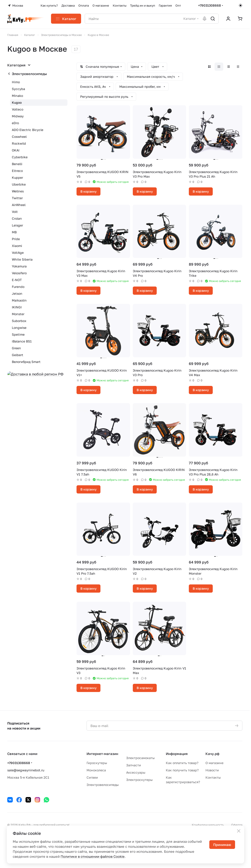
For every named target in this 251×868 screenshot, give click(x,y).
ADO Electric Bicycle (28, 130)
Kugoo (17, 102)
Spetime (18, 334)
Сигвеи (92, 777)
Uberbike (19, 184)
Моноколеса (96, 770)
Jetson (17, 293)
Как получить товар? (182, 770)
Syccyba (18, 89)
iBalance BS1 (22, 341)
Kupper (17, 177)
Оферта (237, 825)
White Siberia (22, 259)
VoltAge (18, 253)
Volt (15, 212)
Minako (17, 96)
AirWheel (19, 205)
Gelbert (18, 355)
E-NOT (17, 280)
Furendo (18, 287)
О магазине (214, 763)
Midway (18, 116)
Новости (212, 770)
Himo (16, 82)
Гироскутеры (97, 763)
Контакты (213, 777)
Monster (18, 314)
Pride (16, 239)
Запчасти (134, 765)
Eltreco (17, 171)
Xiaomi (17, 246)
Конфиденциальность (208, 825)
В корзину (88, 191)
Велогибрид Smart (26, 362)
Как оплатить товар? (182, 763)
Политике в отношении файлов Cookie (93, 856)
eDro (15, 123)
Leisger (17, 225)
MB (14, 232)
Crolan (17, 218)
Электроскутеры (139, 780)
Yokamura (19, 266)
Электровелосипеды (29, 74)
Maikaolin (19, 300)
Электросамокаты (140, 758)
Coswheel (19, 137)
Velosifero (19, 273)
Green (16, 348)
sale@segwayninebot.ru (26, 770)
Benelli (17, 164)
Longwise (19, 328)
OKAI (16, 150)
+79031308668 (210, 5)
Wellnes (18, 191)
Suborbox (19, 321)
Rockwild (19, 143)
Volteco (18, 109)
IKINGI (17, 307)
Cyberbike (20, 157)
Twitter (17, 198)
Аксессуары (136, 772)
